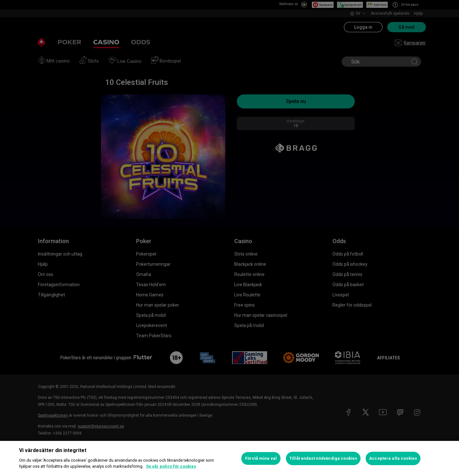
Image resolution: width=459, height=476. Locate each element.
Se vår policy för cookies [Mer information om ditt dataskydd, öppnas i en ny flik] (171, 466)
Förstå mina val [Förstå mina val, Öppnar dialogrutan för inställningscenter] (261, 458)
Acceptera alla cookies (393, 458)
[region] (229, 458)
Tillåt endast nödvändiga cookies (323, 458)
